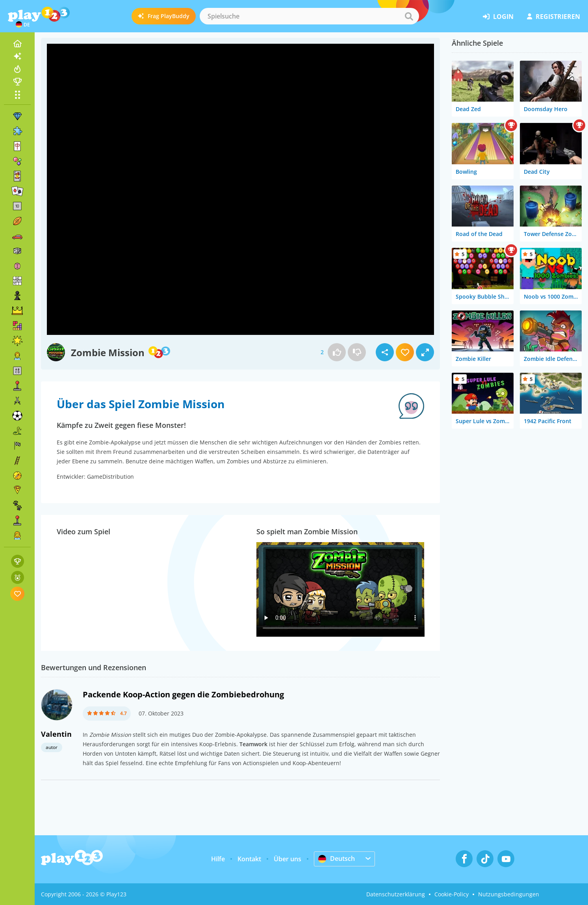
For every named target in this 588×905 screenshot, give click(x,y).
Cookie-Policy (452, 894)
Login (498, 17)
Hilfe (218, 859)
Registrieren (554, 17)
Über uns (288, 859)
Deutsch (337, 859)
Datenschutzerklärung (396, 894)
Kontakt (249, 859)
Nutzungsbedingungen (509, 894)
